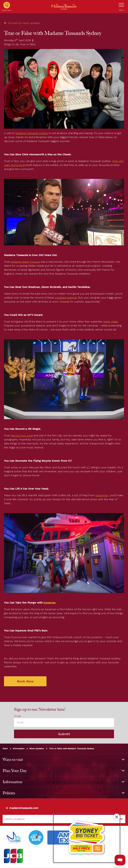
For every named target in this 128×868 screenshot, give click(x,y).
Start (5, 749)
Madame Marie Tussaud (25, 262)
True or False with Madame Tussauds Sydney (71, 749)
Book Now (25, 681)
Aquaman (49, 603)
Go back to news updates (22, 23)
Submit (64, 734)
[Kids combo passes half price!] (87, 838)
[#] (36, 838)
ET (88, 467)
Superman (102, 495)
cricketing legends (66, 298)
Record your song (22, 435)
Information (19, 749)
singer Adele (111, 322)
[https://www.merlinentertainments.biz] (14, 838)
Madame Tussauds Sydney (32, 133)
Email (17, 716)
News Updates (37, 749)
